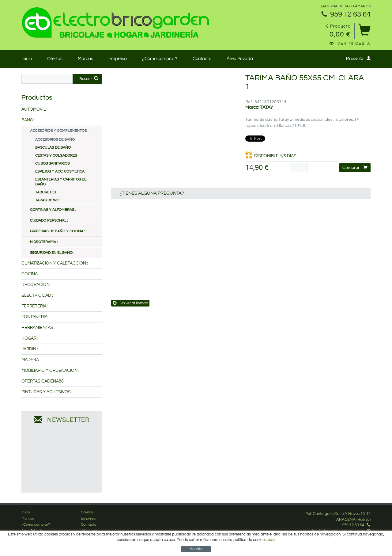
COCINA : (30, 274)
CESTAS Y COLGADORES (56, 156)
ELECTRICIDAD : (37, 295)
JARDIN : (30, 349)
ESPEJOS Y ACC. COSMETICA (60, 171)
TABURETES (45, 192)
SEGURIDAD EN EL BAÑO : (52, 253)
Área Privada (240, 59)
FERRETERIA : (35, 306)
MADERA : (31, 360)
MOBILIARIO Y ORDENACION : (50, 371)
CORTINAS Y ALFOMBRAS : (53, 210)
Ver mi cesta (350, 44)
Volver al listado (131, 303)
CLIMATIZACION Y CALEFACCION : (55, 263)
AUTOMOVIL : (34, 109)
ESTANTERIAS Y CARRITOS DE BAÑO (61, 182)
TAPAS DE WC (47, 200)
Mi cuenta (358, 58)
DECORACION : (36, 285)
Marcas (85, 59)
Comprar (355, 168)
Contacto (202, 59)
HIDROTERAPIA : (44, 242)
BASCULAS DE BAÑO (53, 148)
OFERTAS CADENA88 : (43, 381)
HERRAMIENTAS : (38, 328)
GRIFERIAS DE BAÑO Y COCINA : (57, 231)
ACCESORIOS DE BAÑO (55, 140)
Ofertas (55, 59)
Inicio (27, 59)
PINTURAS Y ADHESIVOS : (47, 392)
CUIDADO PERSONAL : (49, 221)
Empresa (118, 59)
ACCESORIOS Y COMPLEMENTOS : (59, 131)
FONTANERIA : (35, 317)
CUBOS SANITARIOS (52, 164)
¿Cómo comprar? (160, 59)
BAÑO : (28, 120)
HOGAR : (30, 338)
